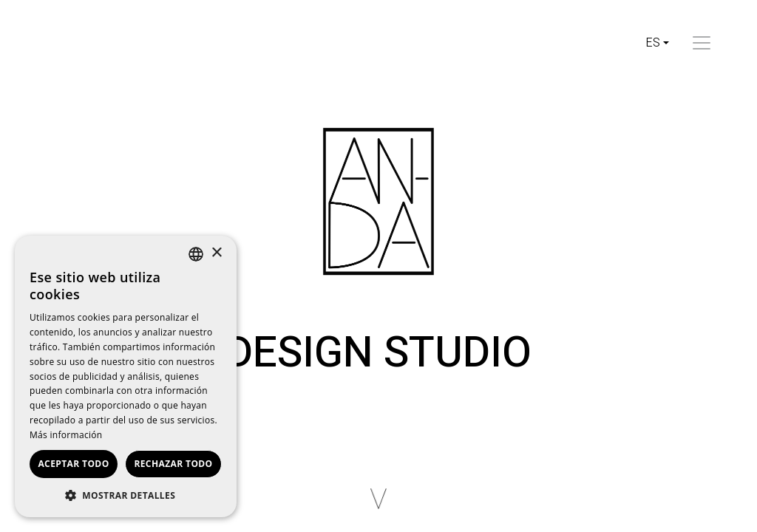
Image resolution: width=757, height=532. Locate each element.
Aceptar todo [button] (73, 464)
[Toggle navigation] (702, 43)
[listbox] (196, 254)
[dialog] (126, 376)
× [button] (216, 253)
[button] (126, 495)
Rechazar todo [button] (173, 464)
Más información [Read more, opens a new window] (66, 435)
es (653, 43)
